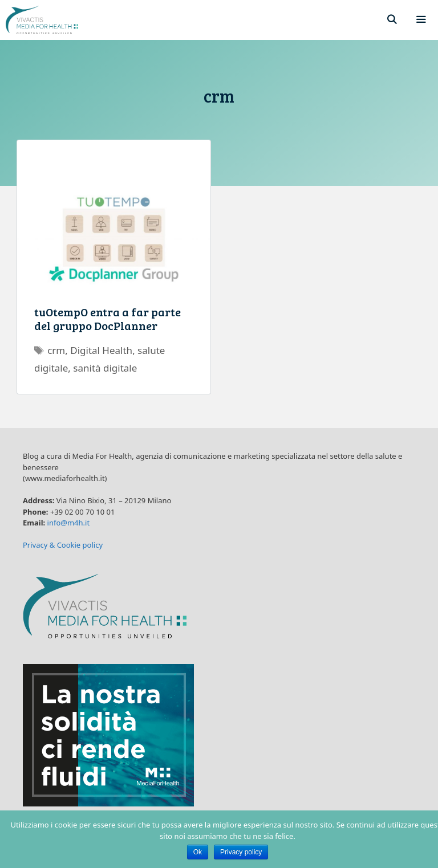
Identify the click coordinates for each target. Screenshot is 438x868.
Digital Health (101, 350)
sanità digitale (105, 368)
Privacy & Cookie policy (63, 545)
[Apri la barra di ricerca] (392, 20)
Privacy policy (241, 852)
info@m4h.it (69, 523)
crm (56, 350)
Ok (198, 852)
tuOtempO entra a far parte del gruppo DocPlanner (108, 319)
